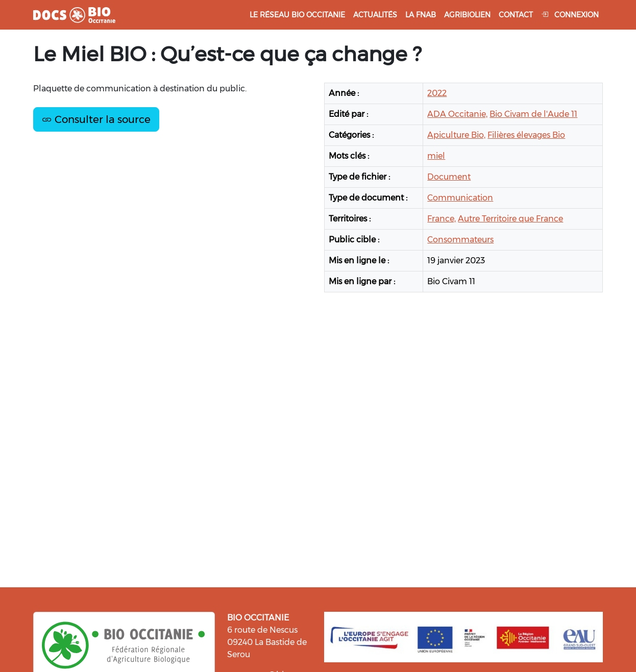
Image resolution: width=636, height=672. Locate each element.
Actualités (375, 15)
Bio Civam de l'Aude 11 (533, 114)
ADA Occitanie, (457, 114)
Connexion (570, 15)
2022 (437, 93)
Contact (516, 15)
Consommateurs (460, 240)
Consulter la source (96, 119)
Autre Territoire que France (510, 219)
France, (442, 219)
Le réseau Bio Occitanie (297, 15)
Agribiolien (467, 15)
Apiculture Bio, (456, 135)
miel (436, 156)
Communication (460, 198)
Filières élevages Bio (526, 135)
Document (449, 177)
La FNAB (421, 15)
